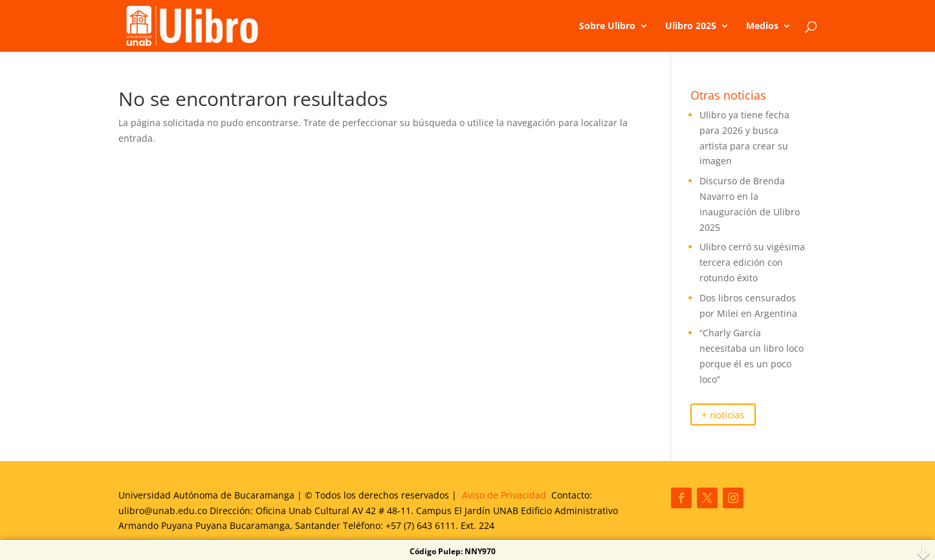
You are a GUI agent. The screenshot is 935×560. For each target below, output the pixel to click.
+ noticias (723, 415)
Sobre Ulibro (607, 27)
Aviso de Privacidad (504, 495)
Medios (762, 27)
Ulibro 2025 (691, 27)
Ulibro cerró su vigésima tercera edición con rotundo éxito (752, 262)
